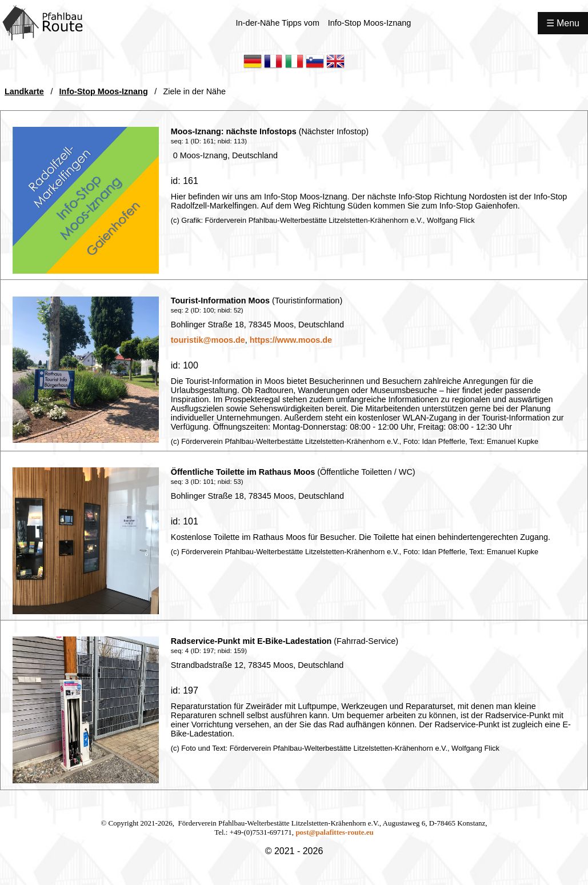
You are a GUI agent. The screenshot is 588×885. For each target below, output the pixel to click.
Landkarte (24, 91)
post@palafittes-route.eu (334, 832)
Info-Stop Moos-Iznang (104, 91)
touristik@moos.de (208, 340)
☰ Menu (563, 23)
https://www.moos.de (291, 340)
